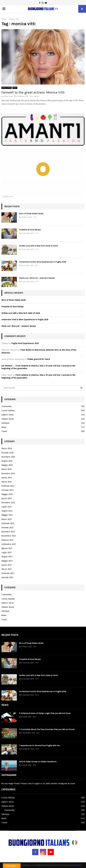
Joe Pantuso (7, 366)
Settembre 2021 (9, 544)
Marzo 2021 (7, 569)
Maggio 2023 (7, 494)
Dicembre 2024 (8, 474)
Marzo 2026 (7, 448)
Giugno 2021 (7, 557)
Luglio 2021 (7, 553)
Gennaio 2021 (7, 577)
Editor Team (8, 96)
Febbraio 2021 (8, 573)
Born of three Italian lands (31, 214)
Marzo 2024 (7, 482)
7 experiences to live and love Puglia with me (39, 745)
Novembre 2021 (9, 536)
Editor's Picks (7, 88)
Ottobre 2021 (7, 540)
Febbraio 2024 (8, 486)
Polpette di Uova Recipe (30, 230)
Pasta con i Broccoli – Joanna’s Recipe (37, 278)
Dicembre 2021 (8, 532)
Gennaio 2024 (7, 490)
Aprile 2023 (7, 498)
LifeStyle (5, 423)
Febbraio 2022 (8, 523)
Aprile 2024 (7, 478)
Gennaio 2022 (7, 528)
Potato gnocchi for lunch (39, 359)
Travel (4, 431)
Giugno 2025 (7, 461)
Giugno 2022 (7, 511)
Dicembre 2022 (8, 503)
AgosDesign (77, 865)
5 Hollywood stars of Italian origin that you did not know (45, 713)
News (15, 88)
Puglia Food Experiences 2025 (25, 343)
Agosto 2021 (7, 548)
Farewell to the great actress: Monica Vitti (33, 92)
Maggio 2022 (7, 515)
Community (6, 406)
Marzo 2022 (7, 519)
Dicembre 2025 (8, 457)
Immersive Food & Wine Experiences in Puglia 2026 (43, 262)
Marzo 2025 (7, 469)
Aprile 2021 (7, 565)
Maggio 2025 (7, 465)
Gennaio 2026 (7, 453)
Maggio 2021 (7, 561)
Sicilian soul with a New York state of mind (38, 246)
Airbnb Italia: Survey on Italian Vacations (38, 762)
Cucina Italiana (8, 411)
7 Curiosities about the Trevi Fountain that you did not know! (47, 729)
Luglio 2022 (7, 507)
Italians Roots (8, 419)
